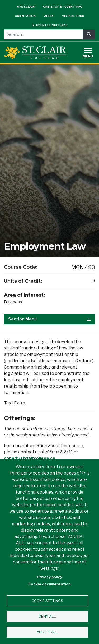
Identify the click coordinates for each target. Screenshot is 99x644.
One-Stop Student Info (63, 7)
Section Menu (49, 319)
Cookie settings (47, 601)
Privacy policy (50, 577)
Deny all (47, 616)
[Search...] (43, 34)
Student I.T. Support (49, 25)
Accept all (47, 632)
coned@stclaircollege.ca (30, 458)
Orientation (25, 16)
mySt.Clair (26, 7)
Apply (49, 16)
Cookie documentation (49, 584)
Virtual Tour (73, 16)
